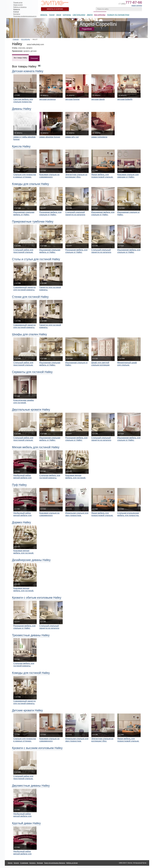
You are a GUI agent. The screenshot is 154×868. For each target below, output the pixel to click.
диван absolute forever (50, 137)
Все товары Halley (20, 58)
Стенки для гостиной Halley (30, 297)
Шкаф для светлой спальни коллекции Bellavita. (100, 365)
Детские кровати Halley (27, 710)
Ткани (52, 15)
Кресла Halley (21, 146)
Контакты (17, 14)
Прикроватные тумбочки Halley (33, 221)
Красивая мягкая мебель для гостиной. (76, 477)
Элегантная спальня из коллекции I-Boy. (76, 176)
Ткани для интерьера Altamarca (55, 863)
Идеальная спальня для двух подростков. (77, 514)
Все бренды (26, 39)
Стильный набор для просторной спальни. (23, 251)
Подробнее (87, 29)
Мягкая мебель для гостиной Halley (36, 447)
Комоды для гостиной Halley (31, 673)
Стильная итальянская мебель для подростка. (128, 514)
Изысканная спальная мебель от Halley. (24, 213)
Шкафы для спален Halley (29, 334)
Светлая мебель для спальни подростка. (23, 101)
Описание (34, 58)
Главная (16, 39)
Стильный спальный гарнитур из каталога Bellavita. (75, 215)
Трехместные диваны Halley (31, 635)
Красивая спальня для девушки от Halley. (128, 176)
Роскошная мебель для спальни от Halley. (50, 213)
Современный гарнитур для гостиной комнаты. (24, 289)
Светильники (79, 15)
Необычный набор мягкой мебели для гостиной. (22, 478)
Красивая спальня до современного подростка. (49, 177)
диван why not (72, 137)
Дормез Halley (21, 522)
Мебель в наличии (55, 9)
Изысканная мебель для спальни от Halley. (103, 213)
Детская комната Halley (28, 71)
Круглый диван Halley (26, 823)
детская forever (72, 99)
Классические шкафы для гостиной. (24, 401)
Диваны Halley (22, 109)
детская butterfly (125, 99)
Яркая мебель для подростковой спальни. (102, 176)
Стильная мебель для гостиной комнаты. (50, 477)
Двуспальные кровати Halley (31, 410)
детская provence (48, 99)
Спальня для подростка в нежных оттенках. (25, 176)
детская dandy (98, 99)
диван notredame (99, 137)
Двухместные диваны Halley (31, 786)
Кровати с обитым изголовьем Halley (37, 598)
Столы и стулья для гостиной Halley (36, 259)
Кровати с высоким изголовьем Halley (37, 748)
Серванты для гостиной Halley (32, 372)
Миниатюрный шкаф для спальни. (127, 364)
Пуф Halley (19, 485)
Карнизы (67, 15)
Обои (59, 15)
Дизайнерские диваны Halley (31, 560)
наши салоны (137, 5)
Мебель (44, 15)
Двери (90, 15)
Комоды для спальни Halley (30, 184)
